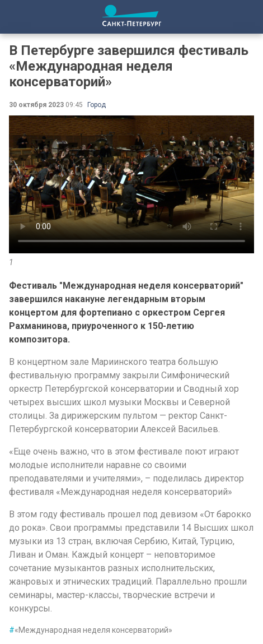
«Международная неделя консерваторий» (91, 630)
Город (97, 105)
